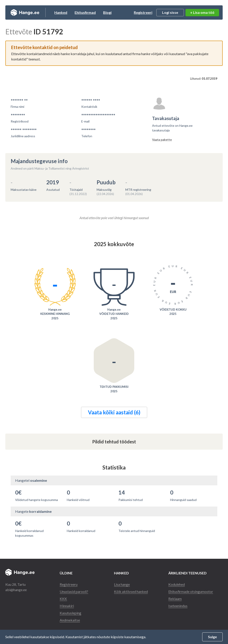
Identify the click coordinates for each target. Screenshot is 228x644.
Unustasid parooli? (74, 591)
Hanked (61, 12)
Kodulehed (177, 584)
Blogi (108, 12)
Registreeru (69, 584)
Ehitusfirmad (86, 12)
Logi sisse (170, 12)
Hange (25, 12)
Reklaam (175, 599)
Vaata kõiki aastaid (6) (114, 412)
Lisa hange (122, 584)
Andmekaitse (70, 620)
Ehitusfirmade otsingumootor (191, 591)
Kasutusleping (70, 613)
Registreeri (143, 12)
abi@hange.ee (16, 590)
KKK (63, 599)
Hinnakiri (67, 606)
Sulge (212, 637)
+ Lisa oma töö (202, 12)
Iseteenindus (178, 606)
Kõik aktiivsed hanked (131, 591)
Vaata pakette (162, 140)
